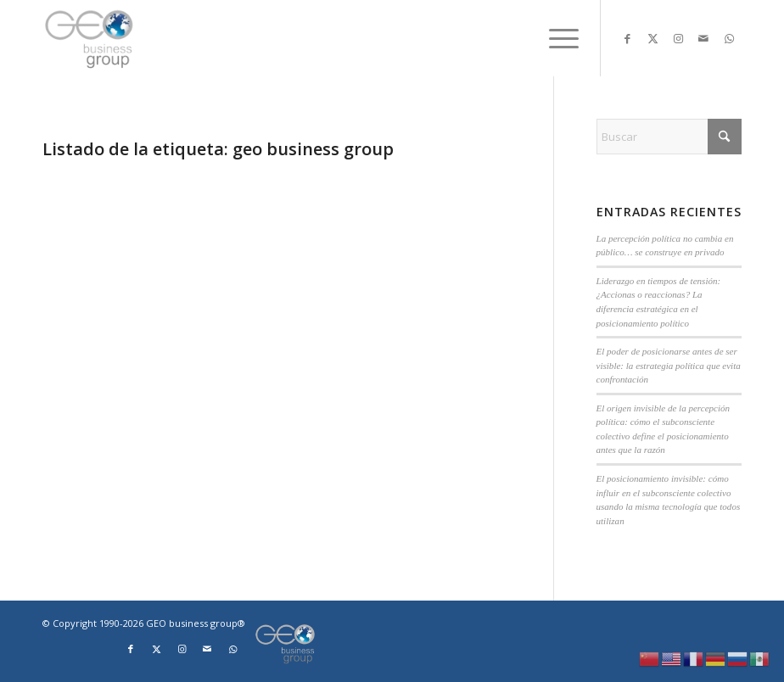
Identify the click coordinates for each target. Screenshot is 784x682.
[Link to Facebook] (627, 38)
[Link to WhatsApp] (729, 38)
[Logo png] (91, 38)
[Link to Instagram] (678, 38)
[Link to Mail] (703, 38)
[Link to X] (652, 38)
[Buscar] (669, 137)
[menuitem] (555, 38)
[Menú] (555, 38)
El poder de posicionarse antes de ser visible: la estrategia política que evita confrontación (669, 365)
